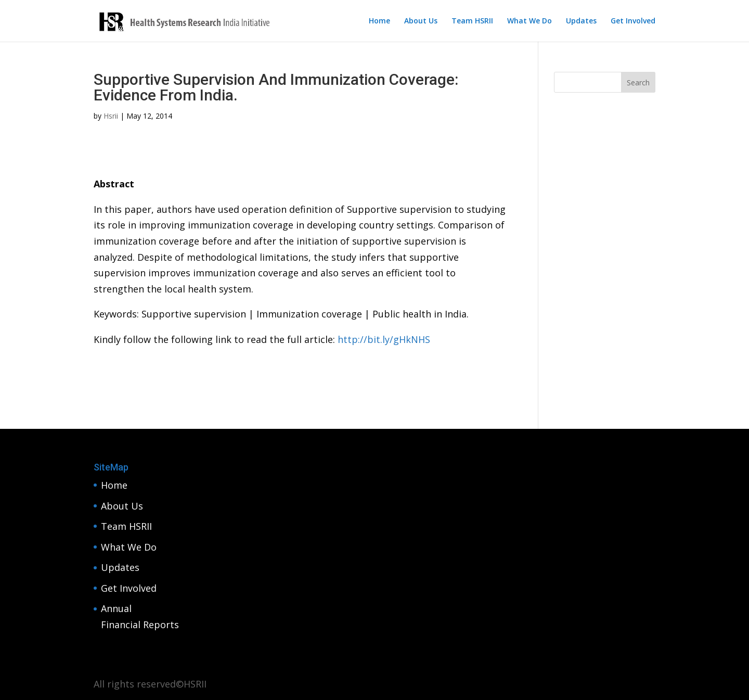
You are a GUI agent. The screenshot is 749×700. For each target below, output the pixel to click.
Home (379, 21)
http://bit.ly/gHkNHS (384, 339)
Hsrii (111, 116)
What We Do (530, 21)
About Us (421, 21)
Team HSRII (472, 21)
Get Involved (633, 21)
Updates (581, 21)
